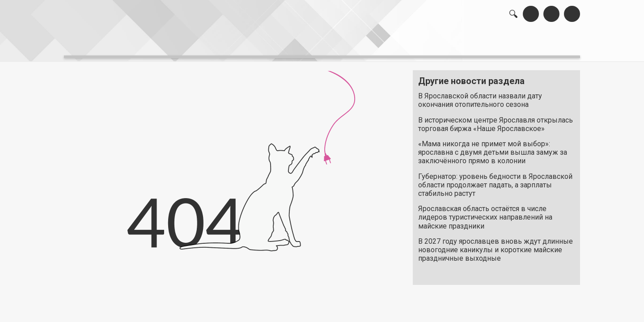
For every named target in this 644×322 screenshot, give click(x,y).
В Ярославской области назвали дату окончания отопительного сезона (480, 96)
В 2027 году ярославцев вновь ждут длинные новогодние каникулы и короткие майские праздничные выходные (496, 245)
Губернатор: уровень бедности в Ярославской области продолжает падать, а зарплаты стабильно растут (495, 180)
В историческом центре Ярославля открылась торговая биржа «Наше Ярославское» (496, 119)
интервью (300, 45)
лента (191, 45)
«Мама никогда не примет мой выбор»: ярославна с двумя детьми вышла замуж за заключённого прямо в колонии (493, 148)
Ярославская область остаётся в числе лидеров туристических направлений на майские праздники (485, 213)
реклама (542, 45)
